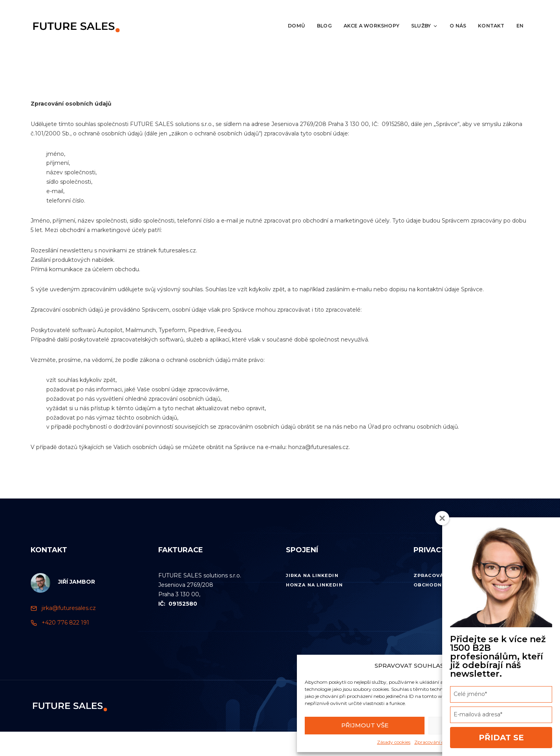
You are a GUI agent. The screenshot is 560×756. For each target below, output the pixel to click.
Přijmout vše (365, 725)
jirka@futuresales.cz (69, 608)
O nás (458, 26)
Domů (296, 26)
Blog (324, 26)
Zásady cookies (394, 742)
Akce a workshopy (372, 26)
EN (520, 26)
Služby (425, 26)
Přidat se (501, 738)
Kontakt (491, 26)
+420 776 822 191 (65, 623)
